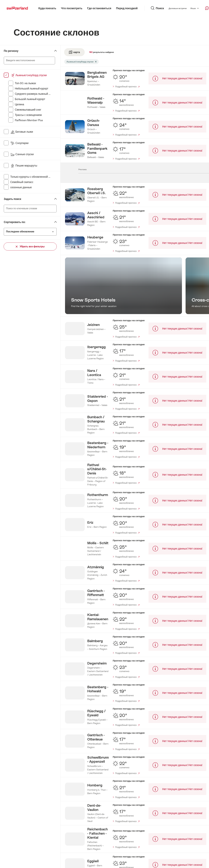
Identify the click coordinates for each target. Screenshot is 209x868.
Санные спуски (22, 154)
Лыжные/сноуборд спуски (29, 75)
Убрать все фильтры (30, 246)
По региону (11, 51)
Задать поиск (12, 199)
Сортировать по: (15, 222)
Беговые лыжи (22, 132)
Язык (186, 8)
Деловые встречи (169, 8)
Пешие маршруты (24, 166)
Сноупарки (19, 143)
